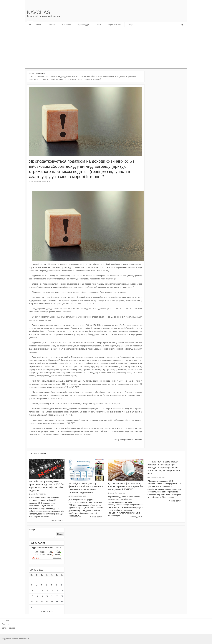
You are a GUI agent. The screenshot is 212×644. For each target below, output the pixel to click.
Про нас (6, 624)
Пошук (32, 530)
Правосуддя (83, 25)
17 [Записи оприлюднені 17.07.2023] (32, 596)
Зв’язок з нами (8, 628)
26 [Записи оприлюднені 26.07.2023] (42, 602)
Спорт (131, 25)
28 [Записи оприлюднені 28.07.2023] (52, 602)
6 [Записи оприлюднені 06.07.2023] (47, 585)
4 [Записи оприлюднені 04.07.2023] (37, 585)
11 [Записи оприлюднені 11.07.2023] (37, 591)
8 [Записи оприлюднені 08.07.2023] (57, 585)
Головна (6, 620)
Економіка (67, 25)
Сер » (50, 611)
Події (39, 25)
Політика (52, 25)
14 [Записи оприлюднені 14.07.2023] (52, 591)
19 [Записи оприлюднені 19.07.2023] (42, 596)
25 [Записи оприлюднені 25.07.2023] (37, 602)
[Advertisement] (99, 48)
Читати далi (57, 520)
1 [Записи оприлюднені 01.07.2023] (57, 580)
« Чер (43, 611)
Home (32, 74)
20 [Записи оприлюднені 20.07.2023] (47, 596)
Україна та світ (115, 25)
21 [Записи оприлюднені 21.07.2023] (52, 596)
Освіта (98, 25)
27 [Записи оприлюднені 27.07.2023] (47, 602)
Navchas (38, 12)
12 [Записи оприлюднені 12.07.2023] (42, 591)
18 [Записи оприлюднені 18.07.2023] (37, 596)
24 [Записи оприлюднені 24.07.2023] (32, 602)
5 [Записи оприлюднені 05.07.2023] (42, 585)
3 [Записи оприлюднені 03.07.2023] (32, 585)
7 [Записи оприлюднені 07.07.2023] (52, 585)
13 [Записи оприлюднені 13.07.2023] (47, 591)
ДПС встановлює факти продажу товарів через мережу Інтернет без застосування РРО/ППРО (125, 486)
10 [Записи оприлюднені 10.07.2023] (32, 591)
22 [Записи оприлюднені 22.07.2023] (57, 596)
